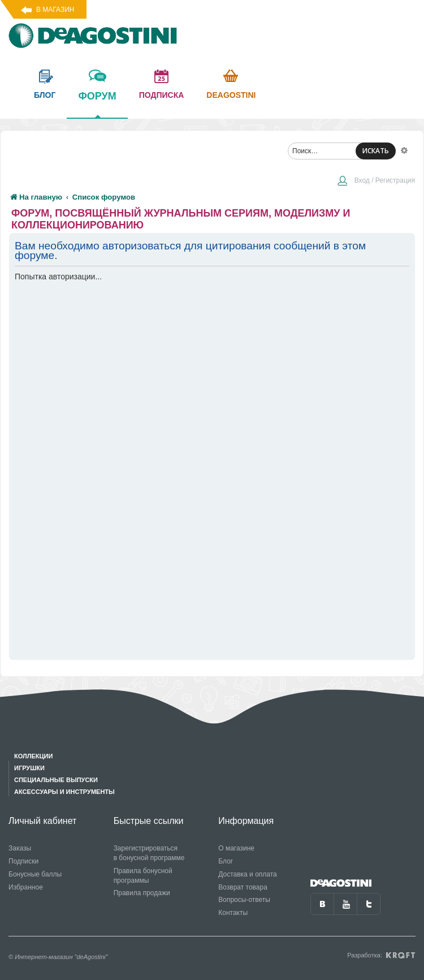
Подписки (23, 861)
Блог (226, 861)
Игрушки (29, 768)
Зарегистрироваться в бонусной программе (149, 853)
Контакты (233, 913)
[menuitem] (376, 182)
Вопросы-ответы (244, 900)
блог (45, 95)
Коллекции (33, 756)
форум (97, 104)
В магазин (55, 10)
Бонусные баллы (35, 874)
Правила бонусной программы (143, 876)
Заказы (20, 848)
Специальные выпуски (56, 780)
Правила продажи (142, 893)
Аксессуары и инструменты (64, 792)
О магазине (236, 848)
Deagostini (231, 95)
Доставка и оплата (248, 874)
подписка (162, 95)
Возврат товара (243, 887)
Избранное (26, 887)
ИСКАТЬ (376, 151)
